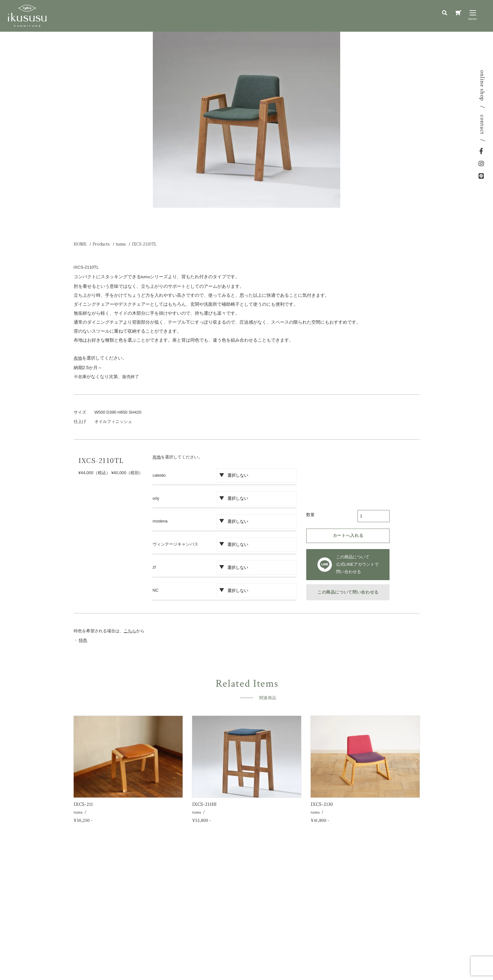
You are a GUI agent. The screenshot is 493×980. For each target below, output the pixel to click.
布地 (157, 457)
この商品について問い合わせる (348, 592)
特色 (83, 640)
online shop (482, 85)
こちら (130, 631)
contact (482, 125)
